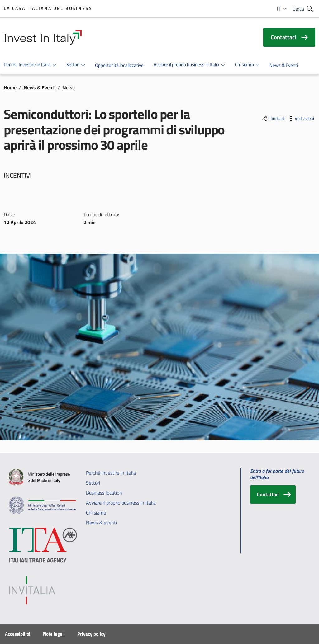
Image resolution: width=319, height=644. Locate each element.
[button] (282, 9)
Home (10, 87)
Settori (93, 483)
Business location (104, 493)
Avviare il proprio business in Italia (121, 503)
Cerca (298, 9)
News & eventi (101, 523)
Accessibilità (18, 634)
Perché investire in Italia (111, 473)
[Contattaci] (273, 494)
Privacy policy (91, 634)
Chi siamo (96, 513)
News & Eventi (40, 87)
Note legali (54, 634)
